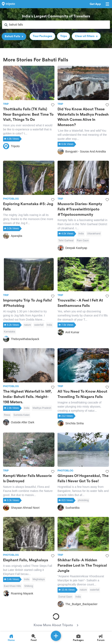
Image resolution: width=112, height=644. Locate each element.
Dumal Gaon (65, 597)
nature (27, 325)
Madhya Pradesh (42, 408)
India (81, 234)
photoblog (83, 500)
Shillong (29, 586)
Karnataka (10, 332)
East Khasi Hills (12, 586)
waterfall (39, 325)
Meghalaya (39, 579)
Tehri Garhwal (66, 241)
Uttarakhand (94, 234)
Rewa (7, 415)
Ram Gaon (83, 241)
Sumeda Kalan (22, 415)
